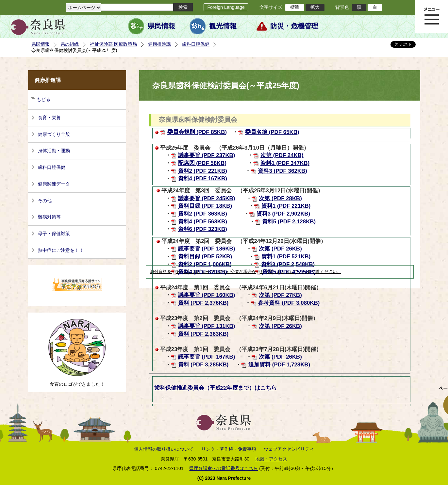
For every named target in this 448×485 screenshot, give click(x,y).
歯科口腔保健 (196, 44)
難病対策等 (49, 217)
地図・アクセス (271, 459)
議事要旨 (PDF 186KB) (207, 249)
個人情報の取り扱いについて (164, 449)
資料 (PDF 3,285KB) (203, 365)
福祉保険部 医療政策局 (113, 44)
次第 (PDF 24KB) (282, 155)
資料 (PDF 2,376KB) (203, 303)
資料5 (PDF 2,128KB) (289, 222)
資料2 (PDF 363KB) (203, 214)
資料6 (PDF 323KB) (203, 229)
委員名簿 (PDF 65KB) (272, 132)
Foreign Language (226, 7)
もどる (43, 99)
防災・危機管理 (294, 26)
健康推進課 (159, 44)
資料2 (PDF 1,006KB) (205, 264)
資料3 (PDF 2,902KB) (283, 214)
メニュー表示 (432, 16)
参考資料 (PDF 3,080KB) (289, 303)
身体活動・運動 (54, 151)
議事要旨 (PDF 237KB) (207, 155)
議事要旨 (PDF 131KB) (207, 326)
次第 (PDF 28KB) (280, 198)
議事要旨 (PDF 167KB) (207, 357)
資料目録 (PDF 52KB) (205, 257)
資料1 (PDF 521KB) (286, 257)
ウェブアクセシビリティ (289, 449)
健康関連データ (54, 184)
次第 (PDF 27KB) (280, 295)
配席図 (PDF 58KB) (202, 163)
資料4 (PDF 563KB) (203, 222)
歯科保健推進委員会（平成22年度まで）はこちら (216, 388)
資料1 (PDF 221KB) (286, 206)
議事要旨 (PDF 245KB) (207, 198)
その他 (45, 201)
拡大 (315, 7)
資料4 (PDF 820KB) (203, 272)
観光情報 (223, 26)
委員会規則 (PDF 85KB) (197, 132)
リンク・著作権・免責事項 (229, 449)
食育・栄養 (49, 118)
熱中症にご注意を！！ (61, 250)
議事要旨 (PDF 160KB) (207, 295)
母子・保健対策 (54, 234)
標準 (295, 7)
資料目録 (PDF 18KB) (205, 206)
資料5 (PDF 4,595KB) (289, 272)
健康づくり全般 (54, 134)
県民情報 (161, 26)
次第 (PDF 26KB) (280, 249)
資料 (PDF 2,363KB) (203, 334)
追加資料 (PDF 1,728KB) (279, 365)
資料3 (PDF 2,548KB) (288, 264)
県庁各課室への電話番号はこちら (224, 468)
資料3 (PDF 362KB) (282, 171)
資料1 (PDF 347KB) (285, 163)
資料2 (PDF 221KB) (203, 171)
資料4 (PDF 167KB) (203, 178)
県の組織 (70, 44)
